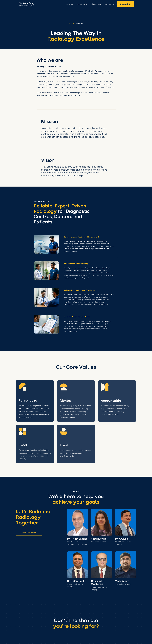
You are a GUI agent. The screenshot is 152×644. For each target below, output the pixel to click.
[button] (82, 4)
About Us (79, 23)
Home (72, 23)
